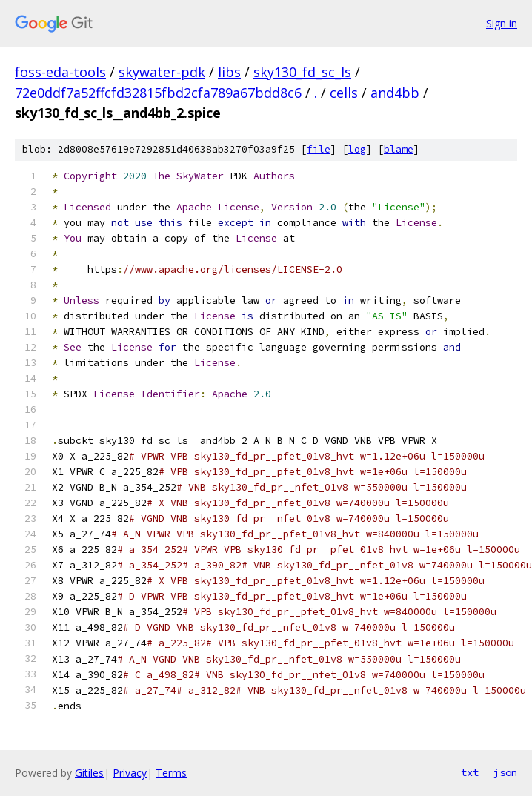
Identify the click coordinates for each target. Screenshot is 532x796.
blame (399, 149)
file (319, 149)
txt (470, 772)
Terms (171, 773)
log (357, 149)
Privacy (130, 773)
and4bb (395, 93)
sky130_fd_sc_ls (302, 72)
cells (344, 93)
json (505, 772)
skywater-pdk (162, 72)
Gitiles (89, 773)
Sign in (502, 23)
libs (229, 72)
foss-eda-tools (60, 72)
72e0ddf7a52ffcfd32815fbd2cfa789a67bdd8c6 (158, 93)
